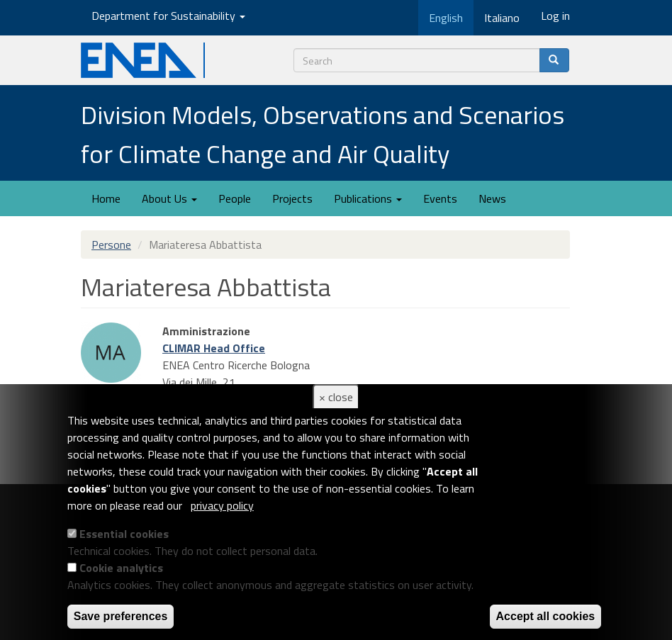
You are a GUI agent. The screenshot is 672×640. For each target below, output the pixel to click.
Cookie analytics (121, 568)
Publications (368, 198)
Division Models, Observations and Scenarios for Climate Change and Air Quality (323, 134)
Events (440, 198)
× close (336, 397)
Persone (111, 245)
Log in (555, 16)
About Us (169, 198)
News (492, 198)
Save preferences (121, 616)
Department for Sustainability (168, 16)
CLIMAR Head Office (214, 348)
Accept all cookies (546, 616)
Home (106, 198)
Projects (292, 198)
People (235, 198)
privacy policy (222, 505)
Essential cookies (124, 534)
